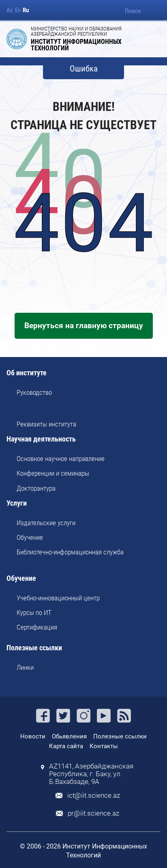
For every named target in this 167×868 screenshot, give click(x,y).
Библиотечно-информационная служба (70, 552)
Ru (26, 10)
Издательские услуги (46, 523)
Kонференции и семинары (53, 473)
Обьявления (69, 736)
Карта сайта (66, 746)
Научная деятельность (41, 439)
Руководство (34, 392)
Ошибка (84, 69)
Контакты (104, 746)
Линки (25, 667)
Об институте (27, 373)
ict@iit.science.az (94, 795)
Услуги (17, 503)
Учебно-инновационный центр (58, 598)
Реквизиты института (46, 424)
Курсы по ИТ (34, 613)
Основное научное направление (61, 459)
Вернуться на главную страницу (84, 326)
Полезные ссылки (34, 648)
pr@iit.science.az (93, 813)
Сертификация (37, 627)
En (18, 10)
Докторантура (36, 488)
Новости (33, 736)
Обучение (30, 537)
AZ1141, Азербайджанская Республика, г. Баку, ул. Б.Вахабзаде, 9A (91, 774)
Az (10, 10)
